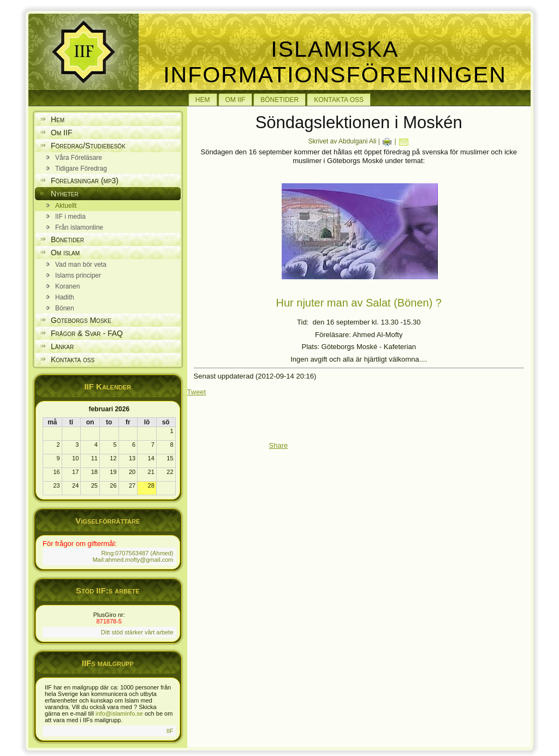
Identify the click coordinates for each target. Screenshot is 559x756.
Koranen (67, 286)
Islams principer (78, 275)
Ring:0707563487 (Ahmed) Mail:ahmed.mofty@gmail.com (133, 556)
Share (279, 445)
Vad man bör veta (81, 265)
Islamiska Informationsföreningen (335, 62)
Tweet (197, 392)
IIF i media (70, 217)
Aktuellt (66, 206)
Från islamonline (79, 227)
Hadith (65, 297)
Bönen (65, 308)
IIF (170, 731)
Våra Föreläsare (79, 158)
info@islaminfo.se (119, 713)
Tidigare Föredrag (81, 169)
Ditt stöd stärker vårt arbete (137, 632)
